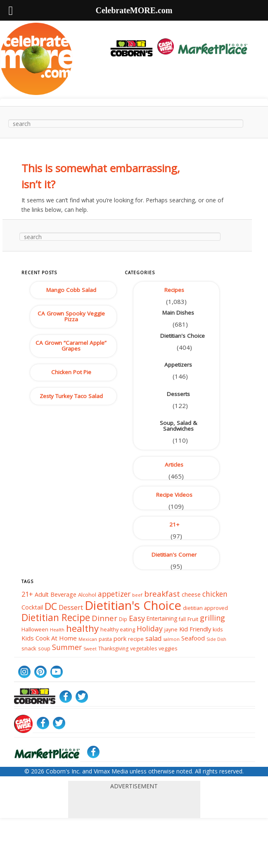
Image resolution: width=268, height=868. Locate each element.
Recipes (174, 290)
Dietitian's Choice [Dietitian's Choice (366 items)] (133, 605)
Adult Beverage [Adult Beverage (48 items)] (56, 594)
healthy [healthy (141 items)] (82, 628)
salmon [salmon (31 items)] (171, 639)
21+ (174, 524)
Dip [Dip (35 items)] (123, 619)
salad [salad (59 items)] (153, 638)
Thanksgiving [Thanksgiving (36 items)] (113, 649)
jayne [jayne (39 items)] (171, 629)
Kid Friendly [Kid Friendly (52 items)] (195, 629)
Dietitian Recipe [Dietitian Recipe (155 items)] (56, 617)
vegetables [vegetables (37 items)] (143, 649)
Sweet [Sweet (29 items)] (90, 649)
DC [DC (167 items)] (51, 606)
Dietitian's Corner (174, 555)
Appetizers (178, 365)
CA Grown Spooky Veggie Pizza (71, 316)
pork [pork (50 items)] (120, 638)
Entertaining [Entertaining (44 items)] (162, 618)
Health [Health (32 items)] (57, 630)
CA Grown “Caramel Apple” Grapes (71, 346)
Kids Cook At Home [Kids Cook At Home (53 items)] (49, 638)
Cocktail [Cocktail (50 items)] (32, 607)
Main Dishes (178, 313)
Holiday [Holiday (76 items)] (150, 628)
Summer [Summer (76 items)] (67, 647)
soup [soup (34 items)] (44, 648)
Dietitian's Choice (183, 336)
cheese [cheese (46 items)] (191, 594)
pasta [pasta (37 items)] (105, 639)
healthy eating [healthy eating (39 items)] (118, 629)
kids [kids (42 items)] (218, 629)
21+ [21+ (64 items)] (27, 594)
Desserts (178, 394)
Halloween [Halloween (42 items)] (35, 629)
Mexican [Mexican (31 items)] (88, 639)
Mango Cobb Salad (71, 290)
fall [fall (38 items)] (182, 619)
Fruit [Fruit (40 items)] (193, 619)
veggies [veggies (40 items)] (168, 648)
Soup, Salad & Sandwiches (178, 426)
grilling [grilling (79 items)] (212, 618)
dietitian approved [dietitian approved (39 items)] (205, 608)
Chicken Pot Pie (71, 372)
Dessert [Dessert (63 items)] (71, 607)
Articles (174, 465)
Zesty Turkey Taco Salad (71, 396)
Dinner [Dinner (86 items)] (104, 618)
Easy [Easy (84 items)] (137, 618)
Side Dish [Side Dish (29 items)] (216, 639)
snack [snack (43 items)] (29, 648)
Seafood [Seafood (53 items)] (193, 638)
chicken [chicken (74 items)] (215, 594)
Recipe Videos (174, 495)
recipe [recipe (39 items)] (136, 639)
